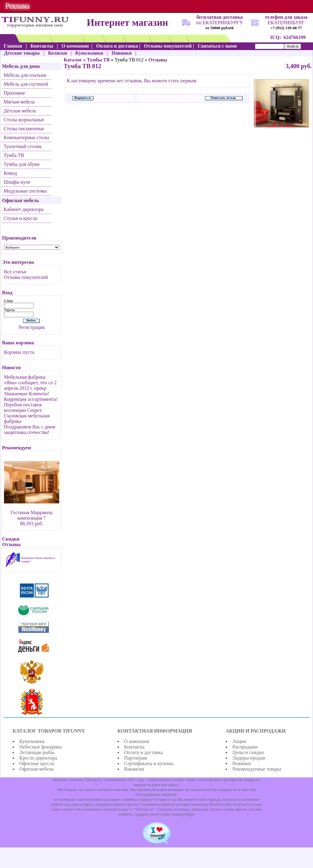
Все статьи (15, 272)
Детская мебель (20, 111)
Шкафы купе (17, 182)
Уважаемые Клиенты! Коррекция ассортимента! (31, 396)
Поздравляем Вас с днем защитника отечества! (30, 430)
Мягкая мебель (19, 102)
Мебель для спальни (25, 75)
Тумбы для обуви (22, 164)
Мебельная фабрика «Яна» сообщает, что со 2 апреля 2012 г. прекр (30, 383)
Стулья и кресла (20, 218)
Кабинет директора (24, 209)
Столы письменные (24, 129)
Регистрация (31, 327)
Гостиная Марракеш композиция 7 (31, 515)
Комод (10, 173)
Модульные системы (25, 191)
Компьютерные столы (26, 137)
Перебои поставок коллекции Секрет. (23, 407)
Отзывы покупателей (26, 277)
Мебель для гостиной (26, 84)
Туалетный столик (23, 146)
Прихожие (14, 93)
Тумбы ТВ (98, 60)
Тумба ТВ (14, 155)
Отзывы (158, 60)
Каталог (73, 60)
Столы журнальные (24, 120)
